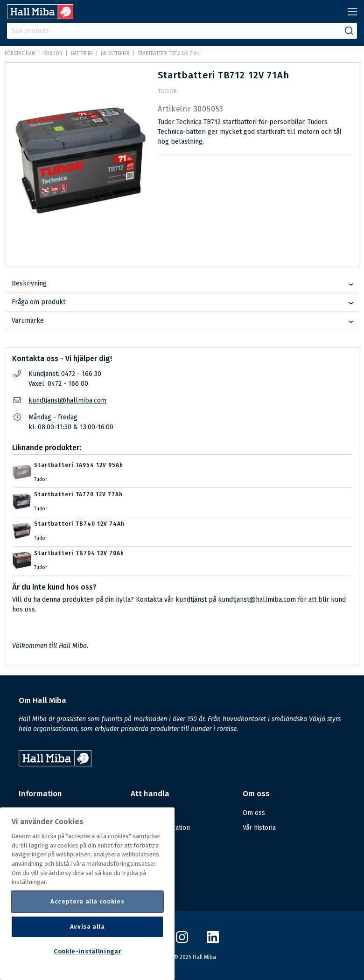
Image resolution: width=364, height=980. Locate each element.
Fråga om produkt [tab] (38, 302)
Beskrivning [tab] (29, 283)
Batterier (82, 54)
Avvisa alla (87, 927)
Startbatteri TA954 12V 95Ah (79, 465)
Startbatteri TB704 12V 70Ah (79, 553)
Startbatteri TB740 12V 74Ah (79, 524)
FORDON (53, 54)
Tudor (168, 91)
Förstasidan (20, 54)
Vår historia (259, 828)
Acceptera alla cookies (87, 901)
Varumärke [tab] (28, 321)
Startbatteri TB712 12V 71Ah (169, 54)
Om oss (254, 813)
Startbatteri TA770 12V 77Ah (78, 494)
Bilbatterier (115, 54)
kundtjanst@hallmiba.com (67, 400)
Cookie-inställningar (87, 951)
